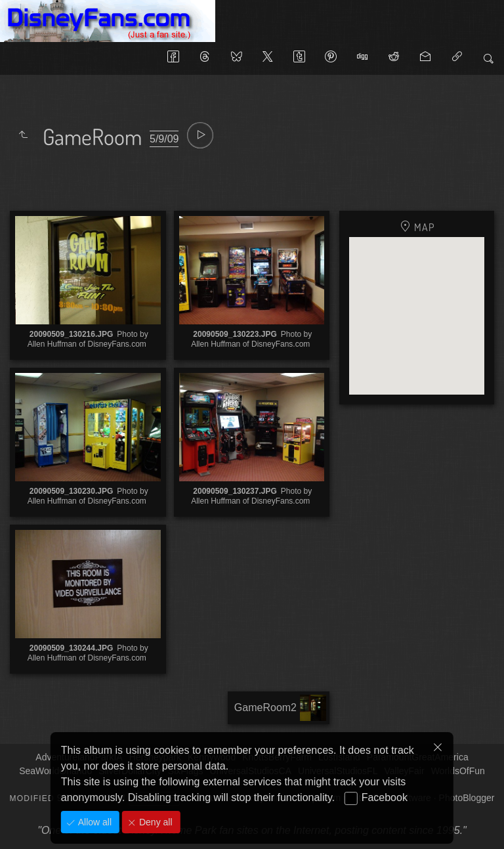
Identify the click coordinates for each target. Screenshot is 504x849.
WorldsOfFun (458, 771)
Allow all (94, 822)
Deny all (154, 822)
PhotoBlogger (467, 798)
